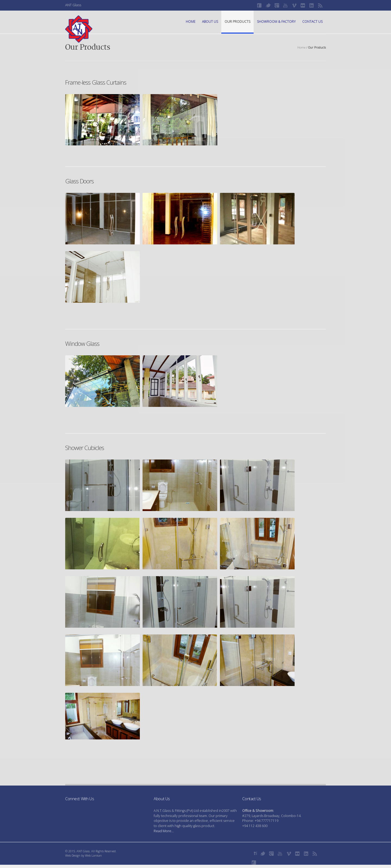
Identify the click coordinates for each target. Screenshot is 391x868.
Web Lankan (93, 855)
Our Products (237, 22)
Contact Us (312, 22)
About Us (210, 22)
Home (191, 22)
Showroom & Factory (276, 22)
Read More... (164, 831)
